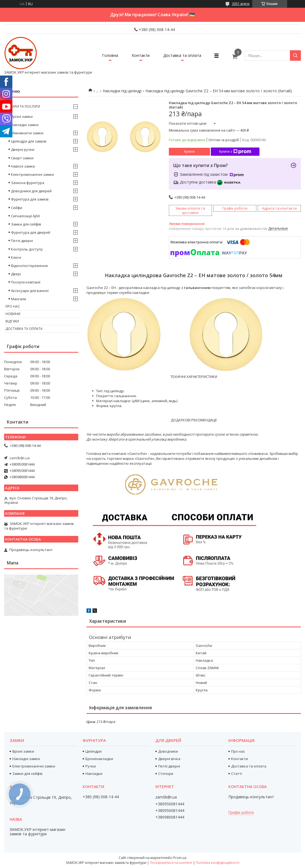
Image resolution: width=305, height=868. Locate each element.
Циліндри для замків (29, 141)
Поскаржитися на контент (171, 863)
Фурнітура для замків (30, 199)
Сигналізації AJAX (26, 216)
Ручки (91, 766)
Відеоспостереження (29, 266)
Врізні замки (22, 116)
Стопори (166, 774)
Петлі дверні (22, 241)
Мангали (19, 299)
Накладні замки (25, 125)
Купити (189, 152)
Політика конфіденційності (218, 863)
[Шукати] (295, 55)
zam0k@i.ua (19, 458)
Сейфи (17, 208)
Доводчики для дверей (31, 191)
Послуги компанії (26, 282)
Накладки (94, 774)
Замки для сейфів (26, 224)
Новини (13, 314)
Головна (110, 55)
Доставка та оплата (182, 55)
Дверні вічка (169, 759)
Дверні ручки (23, 149)
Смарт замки (22, 158)
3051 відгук (241, 4)
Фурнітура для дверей (31, 232)
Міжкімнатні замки (27, 133)
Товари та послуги (23, 106)
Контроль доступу (27, 249)
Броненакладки (99, 759)
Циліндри (93, 751)
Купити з (235, 152)
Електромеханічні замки (32, 174)
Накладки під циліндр (122, 91)
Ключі (16, 257)
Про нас (13, 306)
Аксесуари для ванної (30, 291)
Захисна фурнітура (28, 183)
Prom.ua (180, 858)
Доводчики (168, 751)
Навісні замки (23, 166)
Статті (237, 774)
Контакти (141, 55)
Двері (16, 274)
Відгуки (12, 321)
